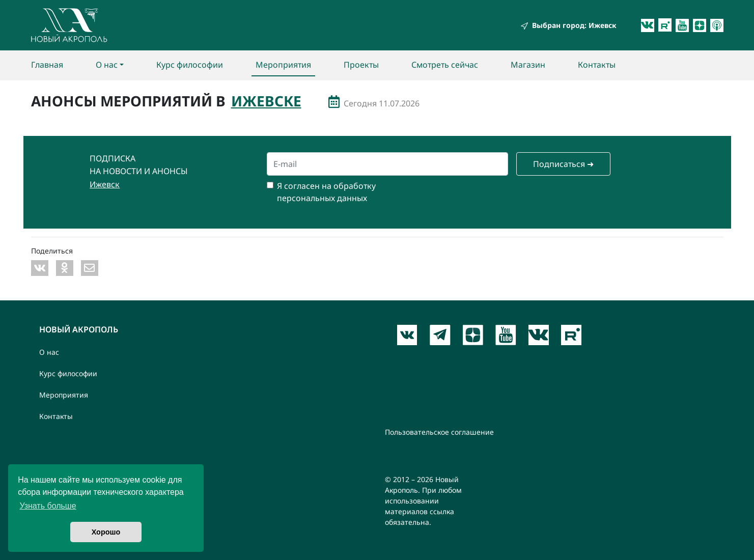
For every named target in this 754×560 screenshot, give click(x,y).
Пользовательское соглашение (439, 432)
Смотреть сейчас (445, 65)
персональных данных (322, 198)
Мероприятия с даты (334, 102)
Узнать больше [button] (48, 506)
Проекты (361, 65)
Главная (47, 65)
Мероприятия (283, 65)
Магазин (528, 65)
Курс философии (190, 65)
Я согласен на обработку (326, 186)
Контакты (597, 65)
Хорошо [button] (106, 532)
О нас (107, 65)
